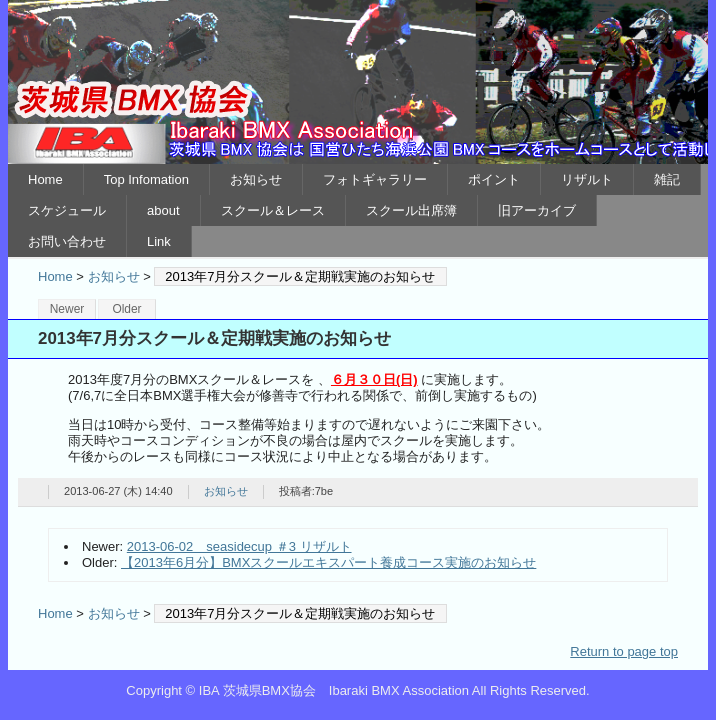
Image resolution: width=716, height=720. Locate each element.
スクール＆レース (273, 210)
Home (45, 179)
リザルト (587, 179)
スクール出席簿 (411, 210)
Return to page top (624, 651)
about (163, 210)
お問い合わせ (67, 241)
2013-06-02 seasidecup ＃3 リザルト (239, 546)
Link (159, 241)
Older (126, 309)
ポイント (494, 179)
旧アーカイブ (537, 210)
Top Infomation (146, 179)
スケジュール (67, 210)
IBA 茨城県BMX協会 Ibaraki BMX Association (358, 82)
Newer (67, 309)
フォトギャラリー (375, 179)
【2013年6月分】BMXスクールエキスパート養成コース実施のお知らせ (328, 562)
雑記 (667, 179)
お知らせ (256, 179)
